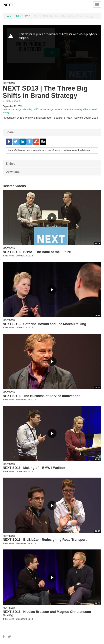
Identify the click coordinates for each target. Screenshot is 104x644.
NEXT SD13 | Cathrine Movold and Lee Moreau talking (44, 324)
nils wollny (27, 109)
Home (9, 16)
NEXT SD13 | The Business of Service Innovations (42, 396)
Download (13, 172)
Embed (10, 164)
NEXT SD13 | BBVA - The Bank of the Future (37, 252)
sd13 (36, 109)
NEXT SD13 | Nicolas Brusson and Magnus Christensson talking (47, 614)
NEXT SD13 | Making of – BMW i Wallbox (34, 468)
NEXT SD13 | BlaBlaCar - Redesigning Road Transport (45, 540)
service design (47, 109)
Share (10, 132)
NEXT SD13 (23, 16)
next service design (12, 109)
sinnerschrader (62, 109)
